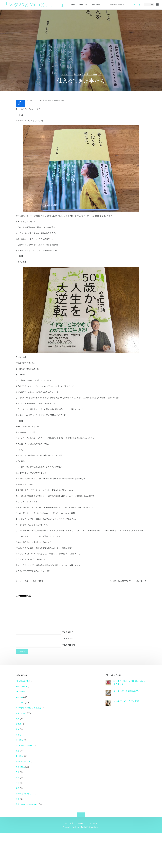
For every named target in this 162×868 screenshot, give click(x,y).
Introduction (21, 727)
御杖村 (19, 770)
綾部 (18, 818)
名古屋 (19, 759)
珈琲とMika (21, 802)
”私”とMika (65, 74)
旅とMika (78, 74)
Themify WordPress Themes (90, 862)
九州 (72, 74)
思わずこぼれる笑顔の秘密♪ (128, 727)
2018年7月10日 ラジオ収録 (128, 737)
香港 (18, 834)
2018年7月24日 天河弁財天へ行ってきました (129, 718)
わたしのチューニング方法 (32, 616)
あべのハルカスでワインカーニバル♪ (125, 615)
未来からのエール (120, 5)
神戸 (100, 74)
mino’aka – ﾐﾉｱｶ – (101, 5)
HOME (73, 5)
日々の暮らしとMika (90, 74)
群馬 (18, 824)
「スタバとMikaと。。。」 (80, 859)
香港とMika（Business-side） (29, 840)
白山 (18, 808)
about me (85, 5)
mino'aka (20, 732)
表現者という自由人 (25, 829)
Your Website (69, 680)
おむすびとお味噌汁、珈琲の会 (30, 743)
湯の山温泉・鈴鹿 (24, 797)
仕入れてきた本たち (81, 81)
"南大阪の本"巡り (24, 716)
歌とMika (20, 792)
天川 (18, 765)
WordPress (74, 862)
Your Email (68, 674)
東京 (18, 786)
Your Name (68, 667)
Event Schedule (22, 722)
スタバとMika (22, 749)
